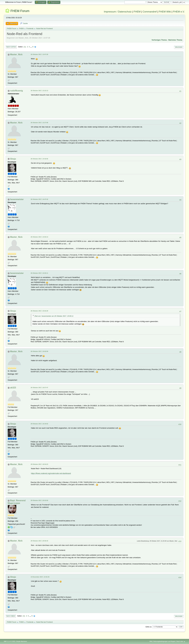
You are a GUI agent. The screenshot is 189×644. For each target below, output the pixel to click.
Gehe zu (149, 627)
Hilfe (151, 641)
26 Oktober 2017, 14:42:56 (39, 159)
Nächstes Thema (175, 40)
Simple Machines (22, 641)
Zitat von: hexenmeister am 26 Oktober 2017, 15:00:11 (54, 316)
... (31, 47)
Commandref (150, 12)
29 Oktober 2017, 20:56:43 (39, 541)
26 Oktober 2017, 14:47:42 (39, 199)
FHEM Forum (20, 11)
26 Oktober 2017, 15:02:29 (39, 311)
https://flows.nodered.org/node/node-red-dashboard (51, 473)
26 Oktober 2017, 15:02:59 (39, 351)
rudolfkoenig (16, 91)
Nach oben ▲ (181, 641)
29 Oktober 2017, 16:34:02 (39, 424)
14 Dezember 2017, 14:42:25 (40, 577)
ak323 (13, 388)
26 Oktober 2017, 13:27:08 (39, 123)
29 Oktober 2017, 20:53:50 (39, 500)
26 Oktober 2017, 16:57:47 (39, 388)
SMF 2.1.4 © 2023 (10, 641)
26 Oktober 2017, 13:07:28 (39, 54)
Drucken (179, 47)
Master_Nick (16, 54)
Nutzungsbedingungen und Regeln (164, 641)
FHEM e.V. (179, 12)
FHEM (137, 12)
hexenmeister (17, 199)
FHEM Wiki (165, 12)
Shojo (13, 159)
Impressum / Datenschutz (118, 12)
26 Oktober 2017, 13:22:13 (39, 91)
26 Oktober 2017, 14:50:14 (39, 237)
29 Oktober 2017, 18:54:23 (39, 464)
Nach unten (11, 47)
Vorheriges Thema (159, 40)
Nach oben (11, 616)
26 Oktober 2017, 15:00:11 (39, 273)
